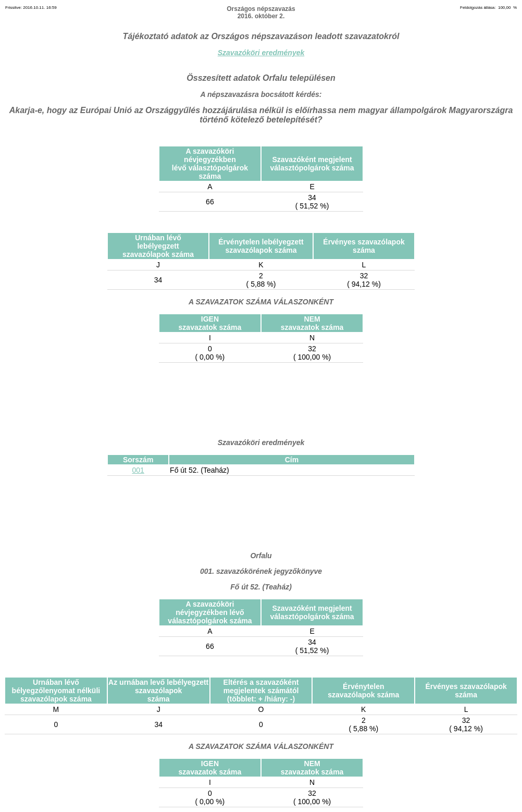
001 (138, 470)
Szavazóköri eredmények (261, 53)
